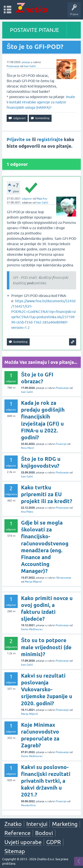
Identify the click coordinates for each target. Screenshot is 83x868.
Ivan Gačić (30, 66)
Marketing (65, 824)
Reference (17, 833)
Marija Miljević (33, 582)
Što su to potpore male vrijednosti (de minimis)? (46, 647)
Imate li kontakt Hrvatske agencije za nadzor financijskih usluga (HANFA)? (41, 102)
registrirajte (50, 139)
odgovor (27, 199)
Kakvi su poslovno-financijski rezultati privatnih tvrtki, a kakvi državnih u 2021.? (46, 781)
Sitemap (15, 851)
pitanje (26, 62)
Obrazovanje (64, 578)
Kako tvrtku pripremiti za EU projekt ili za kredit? (47, 494)
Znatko (13, 824)
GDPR (54, 842)
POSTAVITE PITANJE (35, 30)
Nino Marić (28, 448)
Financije (61, 444)
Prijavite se (19, 139)
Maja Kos (42, 199)
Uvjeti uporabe (23, 842)
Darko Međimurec (32, 629)
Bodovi (44, 833)
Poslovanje (13, 66)
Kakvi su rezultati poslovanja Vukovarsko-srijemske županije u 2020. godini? (47, 690)
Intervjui (37, 824)
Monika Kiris (28, 805)
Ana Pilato (27, 512)
